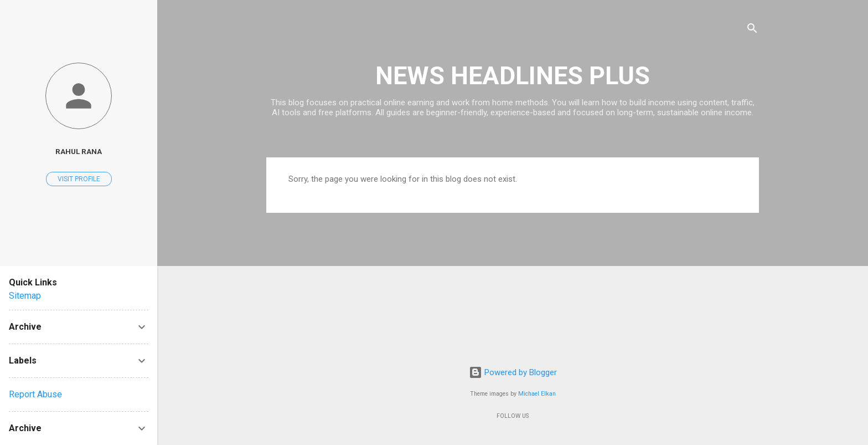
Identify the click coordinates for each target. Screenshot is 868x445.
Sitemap (25, 296)
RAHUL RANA (79, 151)
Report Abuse (35, 394)
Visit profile (79, 179)
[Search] (752, 30)
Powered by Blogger (513, 372)
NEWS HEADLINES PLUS (513, 76)
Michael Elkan (537, 394)
